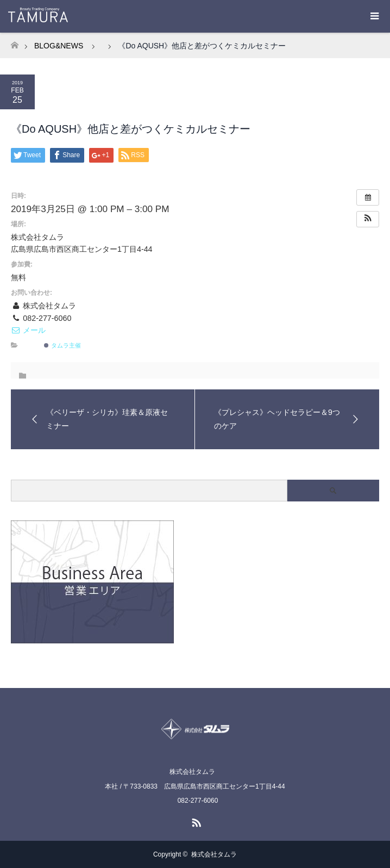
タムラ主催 (62, 345)
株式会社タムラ (214, 854)
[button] (368, 219)
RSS (195, 821)
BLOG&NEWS (59, 46)
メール (28, 330)
